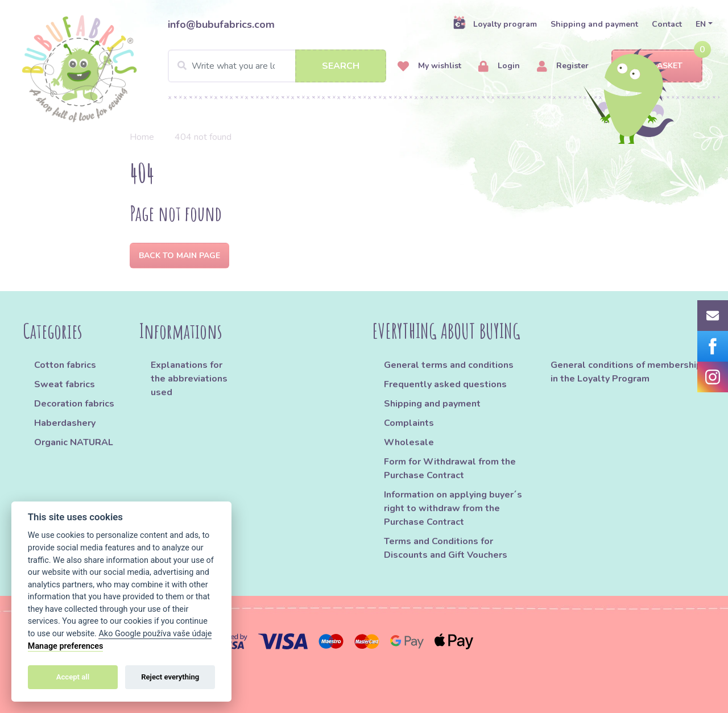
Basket (657, 66)
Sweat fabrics (65, 384)
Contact (667, 24)
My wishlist (429, 66)
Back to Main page (179, 256)
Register (563, 66)
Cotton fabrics (65, 365)
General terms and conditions (449, 365)
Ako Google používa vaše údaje (155, 634)
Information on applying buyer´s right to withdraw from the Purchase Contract (453, 508)
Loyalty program (495, 24)
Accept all (73, 677)
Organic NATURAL (74, 442)
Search (341, 66)
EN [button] (701, 24)
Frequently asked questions (445, 384)
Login (499, 66)
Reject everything (170, 677)
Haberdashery (65, 423)
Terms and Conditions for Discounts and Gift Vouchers (446, 548)
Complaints (409, 423)
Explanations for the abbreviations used (189, 379)
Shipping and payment (594, 24)
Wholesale (409, 442)
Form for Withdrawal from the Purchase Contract (450, 469)
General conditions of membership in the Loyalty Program (626, 372)
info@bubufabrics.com (221, 24)
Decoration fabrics (74, 404)
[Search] (277, 66)
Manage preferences (66, 646)
